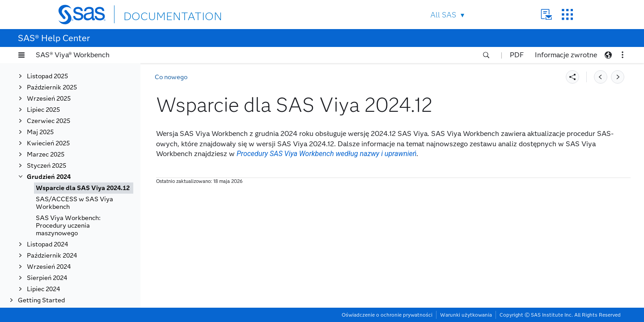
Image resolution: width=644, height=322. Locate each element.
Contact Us (546, 15)
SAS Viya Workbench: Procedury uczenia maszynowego (68, 226)
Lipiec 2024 (43, 289)
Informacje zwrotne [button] (566, 55)
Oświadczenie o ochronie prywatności (387, 315)
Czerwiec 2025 (49, 121)
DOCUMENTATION (156, 14)
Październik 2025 (52, 87)
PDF (517, 55)
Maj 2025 (40, 132)
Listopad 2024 (47, 244)
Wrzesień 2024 (49, 267)
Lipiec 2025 (43, 110)
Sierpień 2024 (47, 278)
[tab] (84, 188)
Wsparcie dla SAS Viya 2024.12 (83, 188)
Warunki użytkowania (466, 315)
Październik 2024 (52, 256)
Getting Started (41, 300)
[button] (21, 55)
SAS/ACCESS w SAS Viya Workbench (74, 203)
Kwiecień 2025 (48, 143)
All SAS (443, 15)
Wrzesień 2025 (49, 99)
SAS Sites (567, 15)
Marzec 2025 (46, 155)
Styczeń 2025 (47, 166)
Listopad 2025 (47, 76)
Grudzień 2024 (49, 177)
